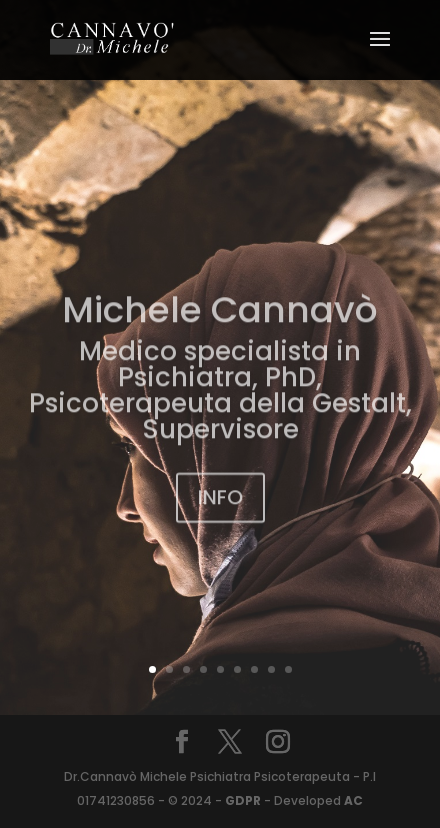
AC (352, 800)
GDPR (243, 800)
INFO (220, 508)
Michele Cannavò (220, 320)
